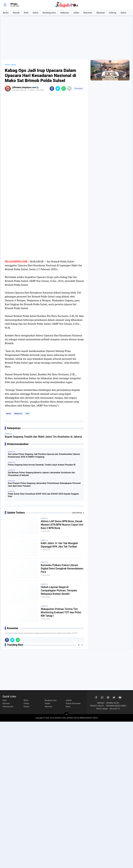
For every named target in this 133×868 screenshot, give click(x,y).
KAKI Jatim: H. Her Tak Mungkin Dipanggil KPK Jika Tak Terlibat (59, 545)
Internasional (8, 707)
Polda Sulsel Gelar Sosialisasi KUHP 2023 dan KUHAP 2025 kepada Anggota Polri (43, 495)
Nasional (48, 707)
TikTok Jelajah (102, 709)
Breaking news (49, 13)
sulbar (76, 13)
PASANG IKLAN (113, 703)
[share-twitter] (58, 89)
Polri (26, 13)
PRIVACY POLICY (97, 706)
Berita (6, 13)
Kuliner (26, 707)
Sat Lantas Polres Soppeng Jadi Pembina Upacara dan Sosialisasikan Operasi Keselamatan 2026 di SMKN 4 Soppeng (44, 455)
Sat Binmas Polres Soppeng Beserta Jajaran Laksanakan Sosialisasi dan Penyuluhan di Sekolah (41, 474)
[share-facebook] (52, 89)
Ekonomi (101, 13)
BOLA (26, 700)
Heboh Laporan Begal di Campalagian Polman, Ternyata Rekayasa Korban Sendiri (59, 590)
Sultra (123, 13)
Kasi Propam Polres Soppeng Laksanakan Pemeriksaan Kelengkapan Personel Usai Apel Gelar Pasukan (44, 485)
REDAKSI (101, 703)
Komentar (78, 88)
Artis (4, 700)
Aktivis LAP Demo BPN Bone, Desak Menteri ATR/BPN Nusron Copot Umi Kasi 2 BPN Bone (62, 525)
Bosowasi (88, 13)
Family (26, 703)
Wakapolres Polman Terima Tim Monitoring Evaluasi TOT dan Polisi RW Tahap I (61, 612)
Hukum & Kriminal (73, 703)
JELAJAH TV (115, 709)
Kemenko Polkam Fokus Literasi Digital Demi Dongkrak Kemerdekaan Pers (62, 569)
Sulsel (35, 13)
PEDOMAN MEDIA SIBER (116, 706)
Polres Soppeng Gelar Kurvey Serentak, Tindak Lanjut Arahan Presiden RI (42, 465)
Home (7, 65)
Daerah (16, 13)
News (68, 707)
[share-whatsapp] (64, 89)
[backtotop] (66, 715)
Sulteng (113, 13)
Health (47, 703)
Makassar (65, 13)
